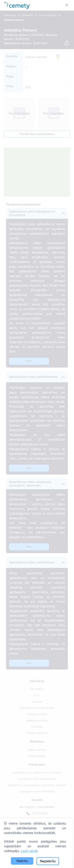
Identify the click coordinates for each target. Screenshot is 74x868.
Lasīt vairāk (29, 851)
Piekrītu (22, 861)
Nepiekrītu (48, 861)
